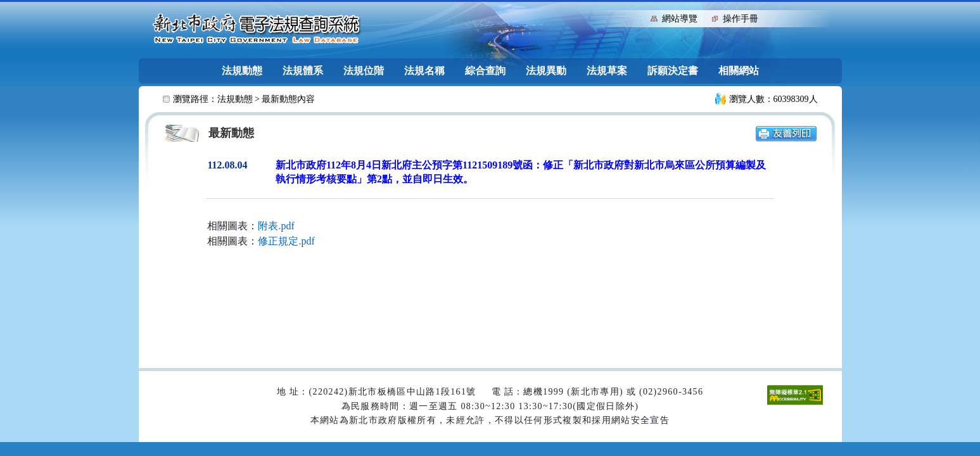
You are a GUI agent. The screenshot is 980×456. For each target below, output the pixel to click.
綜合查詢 (485, 71)
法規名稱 (424, 71)
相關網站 (739, 71)
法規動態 (242, 71)
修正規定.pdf (286, 241)
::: (638, 17)
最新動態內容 (288, 99)
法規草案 (607, 71)
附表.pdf (276, 226)
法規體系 (303, 71)
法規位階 (364, 71)
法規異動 (546, 71)
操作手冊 (741, 19)
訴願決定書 (673, 71)
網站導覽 (680, 19)
